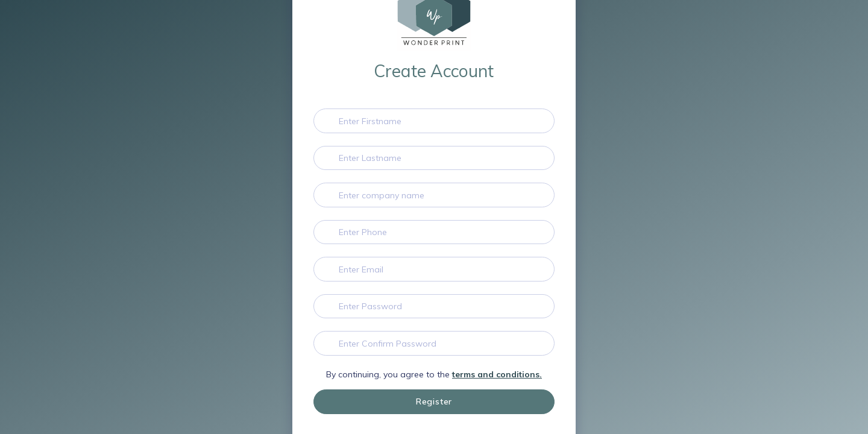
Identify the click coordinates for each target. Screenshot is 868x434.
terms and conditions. (497, 374)
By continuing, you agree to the (434, 374)
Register (434, 401)
